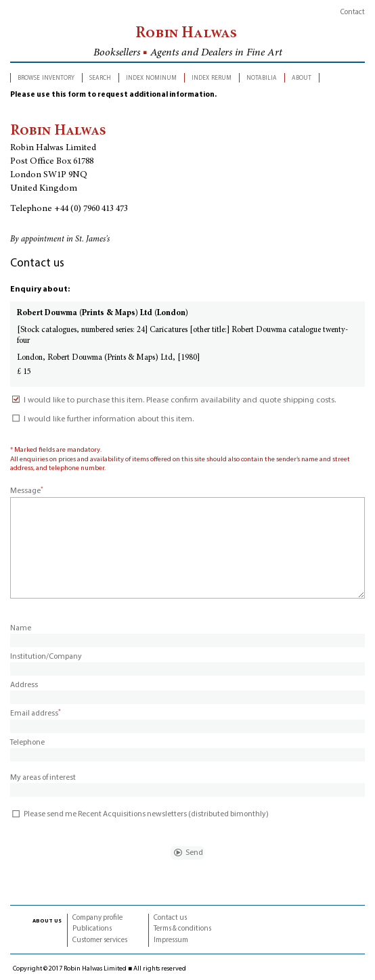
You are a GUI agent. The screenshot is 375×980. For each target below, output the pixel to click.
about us (47, 920)
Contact (353, 13)
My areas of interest (43, 778)
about (302, 77)
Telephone (27, 743)
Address (24, 685)
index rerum (212, 77)
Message (27, 491)
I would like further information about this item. (102, 419)
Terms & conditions (182, 929)
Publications (92, 929)
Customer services (100, 940)
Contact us (170, 918)
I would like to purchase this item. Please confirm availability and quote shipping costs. (173, 400)
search (100, 77)
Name (21, 628)
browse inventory (46, 77)
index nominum (151, 77)
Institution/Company (46, 657)
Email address (36, 714)
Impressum (171, 940)
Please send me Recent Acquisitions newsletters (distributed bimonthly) (139, 814)
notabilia (262, 77)
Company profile (97, 918)
